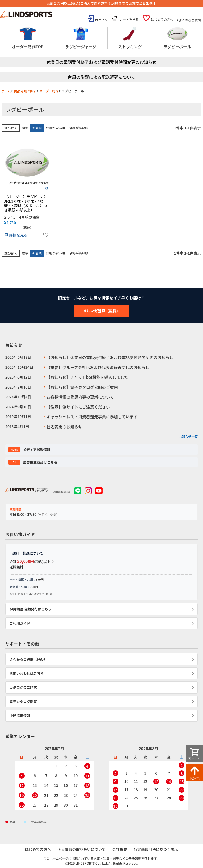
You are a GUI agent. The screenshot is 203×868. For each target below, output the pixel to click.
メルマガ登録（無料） (101, 311)
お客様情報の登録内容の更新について (80, 397)
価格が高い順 (79, 128)
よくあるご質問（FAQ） (28, 659)
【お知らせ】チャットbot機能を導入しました (87, 377)
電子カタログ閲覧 (23, 702)
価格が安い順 (56, 128)
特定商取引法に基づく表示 (156, 850)
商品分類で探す (25, 91)
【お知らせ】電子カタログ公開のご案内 (82, 387)
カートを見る (129, 19)
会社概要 (120, 850)
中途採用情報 (20, 716)
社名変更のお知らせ (64, 427)
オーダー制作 (49, 91)
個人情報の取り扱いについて (81, 850)
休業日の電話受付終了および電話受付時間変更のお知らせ (101, 62)
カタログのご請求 (23, 687)
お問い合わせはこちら (27, 673)
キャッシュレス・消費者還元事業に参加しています (92, 417)
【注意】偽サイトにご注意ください (78, 407)
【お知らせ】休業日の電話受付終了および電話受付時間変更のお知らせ (110, 357)
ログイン (101, 20)
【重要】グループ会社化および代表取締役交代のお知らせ (98, 367)
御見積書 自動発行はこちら (31, 609)
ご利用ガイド (20, 623)
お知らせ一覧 (188, 436)
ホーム (6, 91)
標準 (25, 128)
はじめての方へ (162, 19)
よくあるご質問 (190, 20)
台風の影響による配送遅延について (101, 77)
